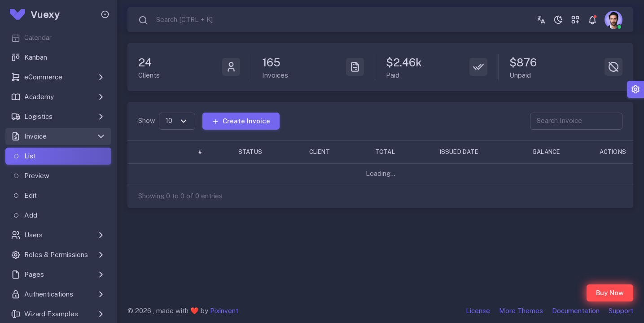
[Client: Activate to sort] (333, 152)
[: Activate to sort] (146, 152)
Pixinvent (224, 311)
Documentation (576, 311)
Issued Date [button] (459, 152)
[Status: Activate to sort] (265, 152)
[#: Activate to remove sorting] (209, 152)
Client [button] (320, 152)
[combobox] (175, 20)
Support (621, 311)
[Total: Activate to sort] (399, 152)
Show (147, 120)
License (478, 311)
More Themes (521, 311)
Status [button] (250, 152)
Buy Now (610, 293)
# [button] (200, 152)
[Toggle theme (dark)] (558, 20)
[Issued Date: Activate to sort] (478, 152)
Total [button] (385, 152)
